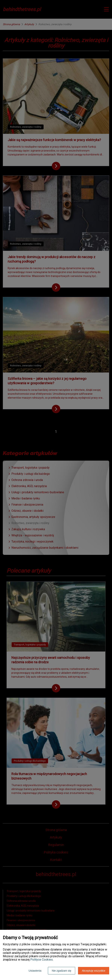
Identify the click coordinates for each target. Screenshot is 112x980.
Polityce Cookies (42, 960)
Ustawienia (35, 971)
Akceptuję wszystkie (94, 971)
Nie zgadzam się (62, 971)
